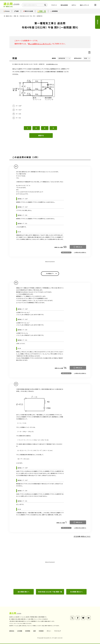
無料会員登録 (64, 5)
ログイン (74, 5)
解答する (41, 135)
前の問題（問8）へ (24, 592)
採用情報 (28, 631)
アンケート (54, 5)
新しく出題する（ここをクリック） (40, 44)
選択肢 (54, 58)
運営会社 (12, 631)
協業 (34, 631)
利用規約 (41, 631)
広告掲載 (20, 631)
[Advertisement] (50, 575)
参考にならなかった (66, 252)
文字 (78, 58)
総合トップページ (84, 5)
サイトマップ (58, 631)
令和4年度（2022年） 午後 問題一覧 (50, 592)
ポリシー (49, 631)
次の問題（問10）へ (76, 592)
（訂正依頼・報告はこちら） (52, 64)
